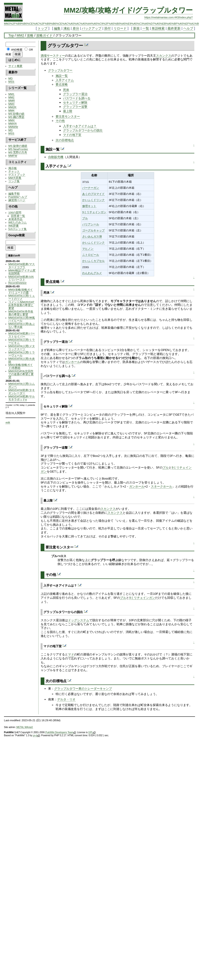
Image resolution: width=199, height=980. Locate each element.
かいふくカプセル (93, 261)
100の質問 (15, 213)
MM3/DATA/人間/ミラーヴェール (22, 354)
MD (11, 78)
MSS (11, 82)
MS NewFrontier (18, 149)
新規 (136, 28)
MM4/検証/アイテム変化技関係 (22, 272)
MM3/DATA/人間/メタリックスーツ (22, 348)
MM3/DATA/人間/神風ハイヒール (22, 319)
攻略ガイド (44, 35)
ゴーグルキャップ (93, 230)
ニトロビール (91, 255)
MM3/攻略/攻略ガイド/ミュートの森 (21, 291)
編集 (57, 28)
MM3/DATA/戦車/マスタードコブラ (22, 266)
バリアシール (91, 224)
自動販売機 (56, 157)
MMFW (13, 156)
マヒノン (88, 249)
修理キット (89, 206)
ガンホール (73, 362)
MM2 (20, 35)
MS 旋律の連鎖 (18, 146)
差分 (76, 28)
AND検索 (17, 50)
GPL (92, 732)
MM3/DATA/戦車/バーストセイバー (22, 335)
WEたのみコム (18, 222)
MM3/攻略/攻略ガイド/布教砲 (21, 366)
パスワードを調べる (77, 98)
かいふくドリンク (93, 200)
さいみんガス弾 (92, 236)
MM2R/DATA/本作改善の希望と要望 (21, 313)
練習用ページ (17, 200)
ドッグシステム (79, 620)
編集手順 (14, 194)
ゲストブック (17, 175)
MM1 (11, 94)
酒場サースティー (53, 56)
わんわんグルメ (92, 273)
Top (11, 35)
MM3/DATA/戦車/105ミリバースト (21, 278)
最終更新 (174, 28)
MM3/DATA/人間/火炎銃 (22, 360)
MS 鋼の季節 (16, 117)
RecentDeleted (17, 283)
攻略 (30, 35)
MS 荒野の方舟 (18, 152)
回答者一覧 (18, 216)
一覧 (146, 28)
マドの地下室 (72, 135)
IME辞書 (14, 226)
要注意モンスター (68, 116)
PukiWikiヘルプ (18, 197)
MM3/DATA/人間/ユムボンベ (22, 385)
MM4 (11, 110)
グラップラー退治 (75, 94)
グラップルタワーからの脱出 (83, 130)
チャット (14, 171)
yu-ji (36, 736)
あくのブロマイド (93, 194)
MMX (12, 120)
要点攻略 (62, 84)
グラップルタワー (60, 70)
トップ (43, 28)
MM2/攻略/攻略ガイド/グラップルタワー (128, 10)
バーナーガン (91, 188)
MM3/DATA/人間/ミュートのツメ (22, 297)
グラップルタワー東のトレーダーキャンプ (83, 689)
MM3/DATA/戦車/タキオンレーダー (22, 392)
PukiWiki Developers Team (61, 732)
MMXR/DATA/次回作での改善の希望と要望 (21, 374)
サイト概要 (15, 66)
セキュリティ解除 (75, 102)
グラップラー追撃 (75, 107)
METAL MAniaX (25, 727)
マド (71, 654)
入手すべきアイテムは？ (80, 126)
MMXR (13, 124)
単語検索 (158, 28)
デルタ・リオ (66, 699)
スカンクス (164, 56)
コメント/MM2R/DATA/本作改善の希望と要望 (21, 305)
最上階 (68, 111)
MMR (12, 101)
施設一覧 (62, 76)
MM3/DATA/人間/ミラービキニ (22, 341)
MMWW (13, 127)
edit (8, 422)
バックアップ (92, 28)
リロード (120, 28)
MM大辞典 (15, 178)
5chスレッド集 (18, 229)
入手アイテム (65, 80)
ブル (85, 218)
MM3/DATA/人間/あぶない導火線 (22, 325)
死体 (66, 90)
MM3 (11, 104)
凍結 (67, 28)
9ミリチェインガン (94, 212)
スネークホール (162, 486)
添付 (107, 28)
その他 (60, 121)
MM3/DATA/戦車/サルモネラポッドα (22, 398)
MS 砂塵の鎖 (16, 114)
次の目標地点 (65, 140)
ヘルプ (188, 28)
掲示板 (13, 168)
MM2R (12, 107)
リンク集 (14, 181)
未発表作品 (15, 219)
